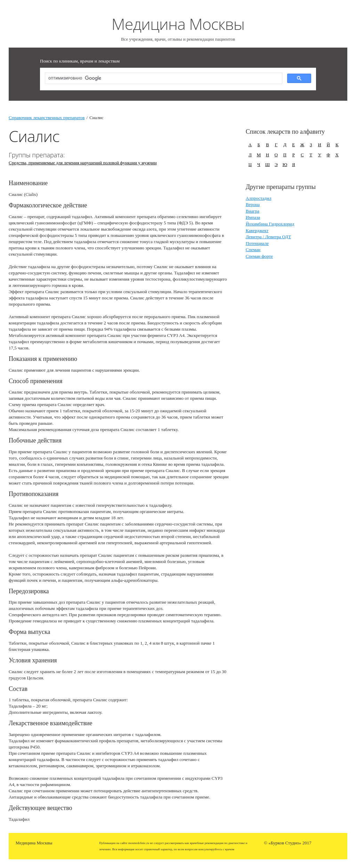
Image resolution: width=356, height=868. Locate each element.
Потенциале (257, 243)
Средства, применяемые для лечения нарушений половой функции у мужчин (83, 163)
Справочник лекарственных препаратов (47, 118)
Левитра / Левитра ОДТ (268, 237)
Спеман (253, 250)
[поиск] (163, 79)
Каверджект (257, 230)
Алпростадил (259, 198)
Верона (253, 204)
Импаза (253, 217)
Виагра (253, 211)
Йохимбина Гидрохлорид (270, 224)
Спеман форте (259, 256)
